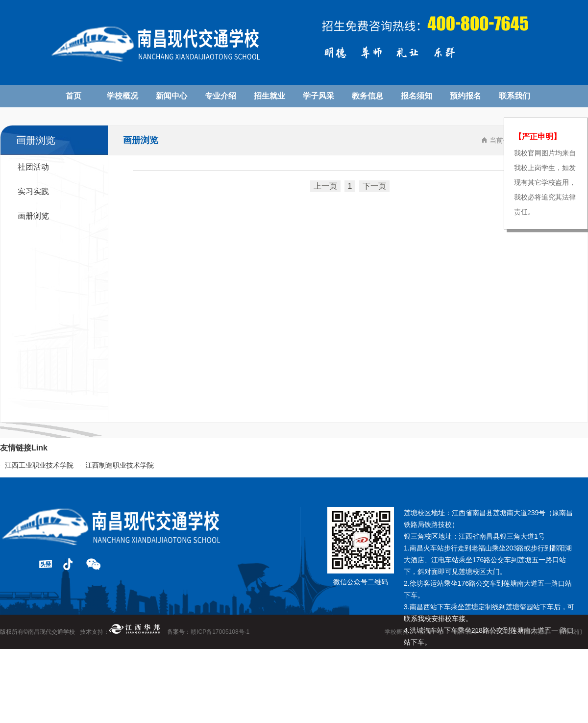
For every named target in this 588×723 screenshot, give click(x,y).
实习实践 (33, 191)
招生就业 (269, 96)
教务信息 (367, 96)
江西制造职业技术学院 (120, 465)
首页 (73, 96)
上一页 (325, 186)
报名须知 (416, 96)
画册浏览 (33, 216)
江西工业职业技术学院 (39, 465)
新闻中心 (171, 96)
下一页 (374, 186)
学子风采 (318, 96)
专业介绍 (220, 96)
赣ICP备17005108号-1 (220, 632)
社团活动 (33, 167)
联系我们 (514, 96)
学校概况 (122, 96)
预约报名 (465, 96)
